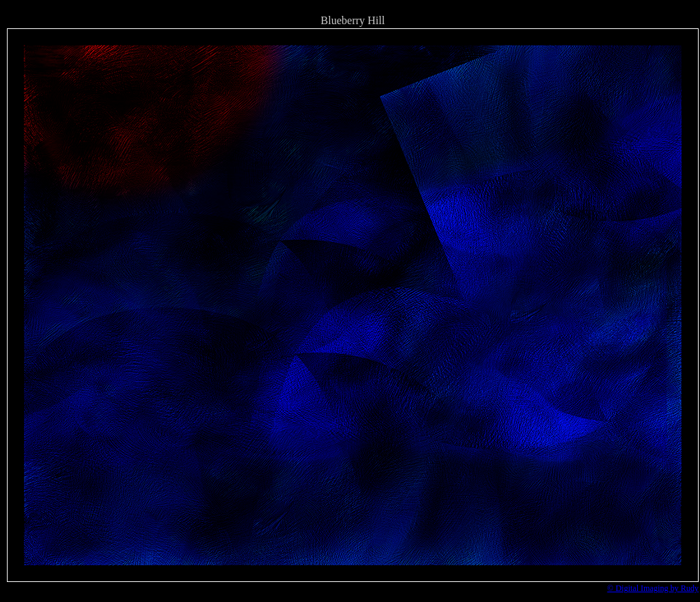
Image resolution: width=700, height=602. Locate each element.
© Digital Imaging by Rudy (653, 588)
